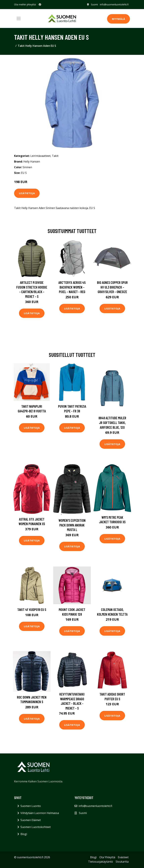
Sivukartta (122, 862)
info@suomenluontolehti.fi (114, 4)
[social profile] (40, 5)
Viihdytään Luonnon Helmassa (40, 813)
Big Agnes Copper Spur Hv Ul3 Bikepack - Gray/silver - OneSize (112, 287)
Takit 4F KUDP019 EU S (32, 609)
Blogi (24, 834)
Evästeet (123, 857)
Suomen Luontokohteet (36, 827)
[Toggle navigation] (19, 19)
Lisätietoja (27, 193)
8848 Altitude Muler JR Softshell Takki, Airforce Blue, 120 (112, 422)
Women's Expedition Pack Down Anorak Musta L (72, 525)
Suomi (94, 4)
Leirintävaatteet (40, 156)
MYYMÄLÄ (118, 19)
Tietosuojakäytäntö (101, 862)
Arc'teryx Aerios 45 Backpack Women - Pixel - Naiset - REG (72, 287)
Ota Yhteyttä (107, 857)
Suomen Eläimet (31, 820)
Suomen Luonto (31, 806)
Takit (55, 156)
